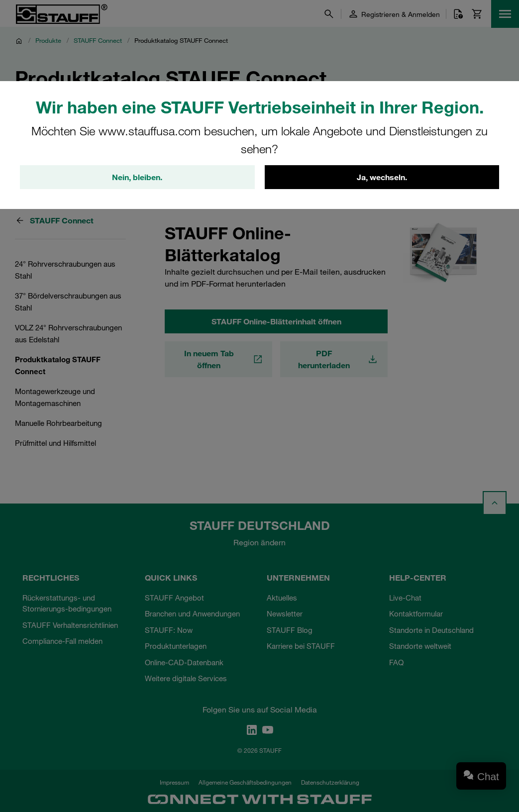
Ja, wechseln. (382, 177)
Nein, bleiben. (137, 177)
